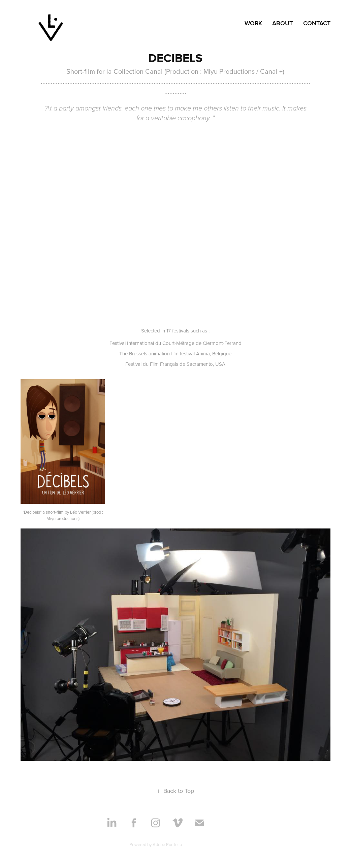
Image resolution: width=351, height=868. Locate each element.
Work (253, 23)
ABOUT (282, 23)
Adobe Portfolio (167, 844)
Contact (317, 23)
